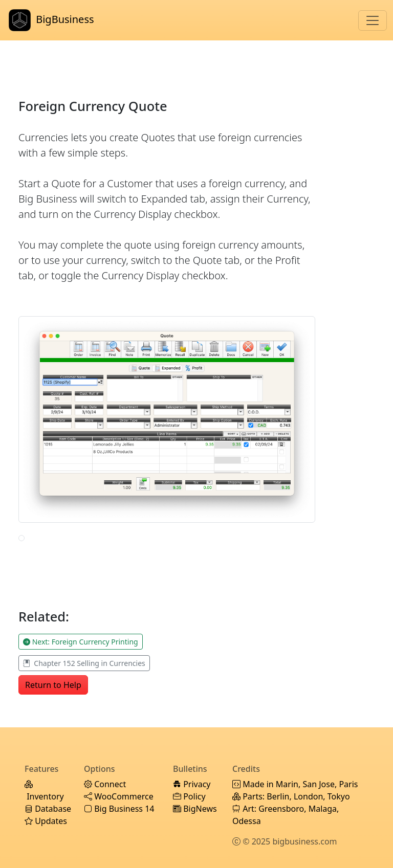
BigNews (195, 809)
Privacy (192, 784)
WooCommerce (119, 796)
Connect (105, 784)
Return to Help (53, 685)
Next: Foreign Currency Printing (81, 642)
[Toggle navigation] (373, 20)
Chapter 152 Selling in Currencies (84, 663)
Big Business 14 (119, 809)
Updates (46, 821)
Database (48, 809)
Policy (189, 796)
